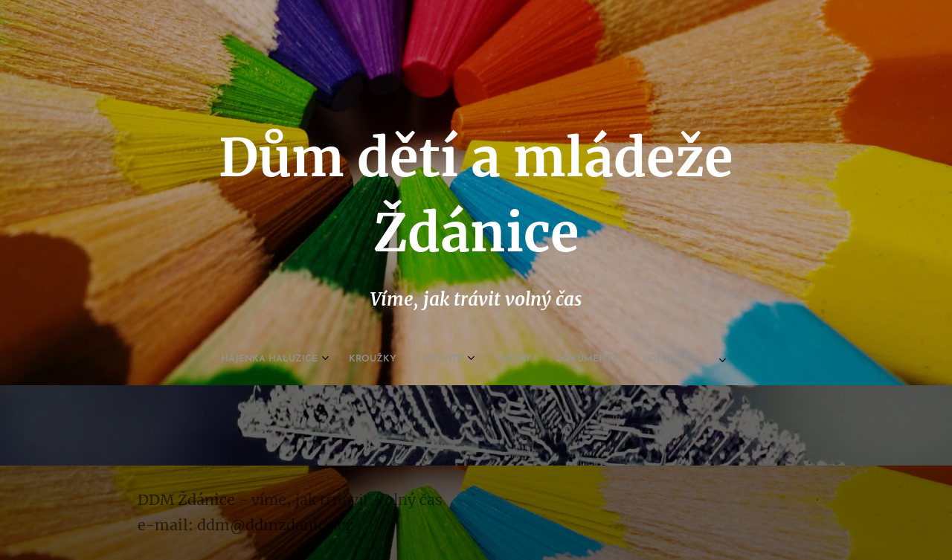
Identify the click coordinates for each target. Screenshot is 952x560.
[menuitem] (371, 359)
